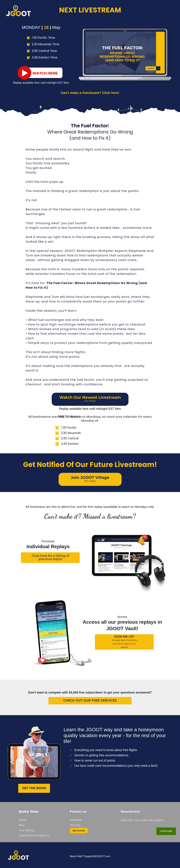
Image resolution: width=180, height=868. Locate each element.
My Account (79, 831)
